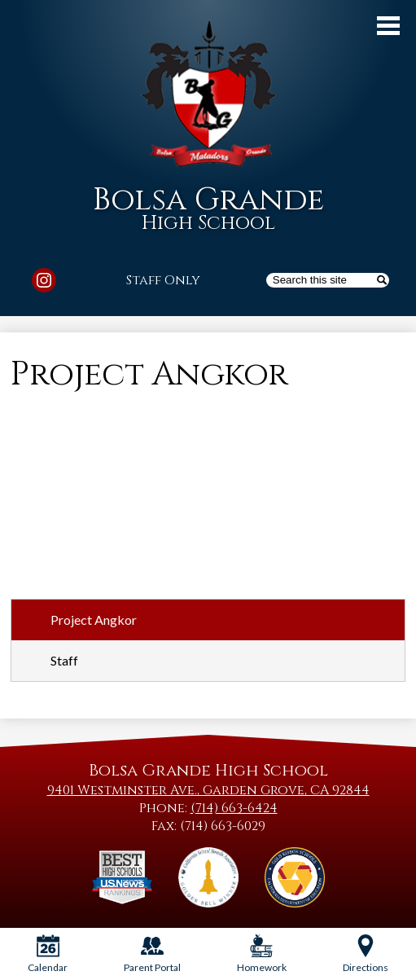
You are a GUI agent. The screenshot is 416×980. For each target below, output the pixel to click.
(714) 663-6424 (234, 808)
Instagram (44, 283)
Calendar (48, 954)
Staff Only (163, 280)
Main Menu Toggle (388, 26)
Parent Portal (152, 954)
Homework (262, 954)
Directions (366, 954)
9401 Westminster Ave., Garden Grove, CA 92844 (208, 790)
